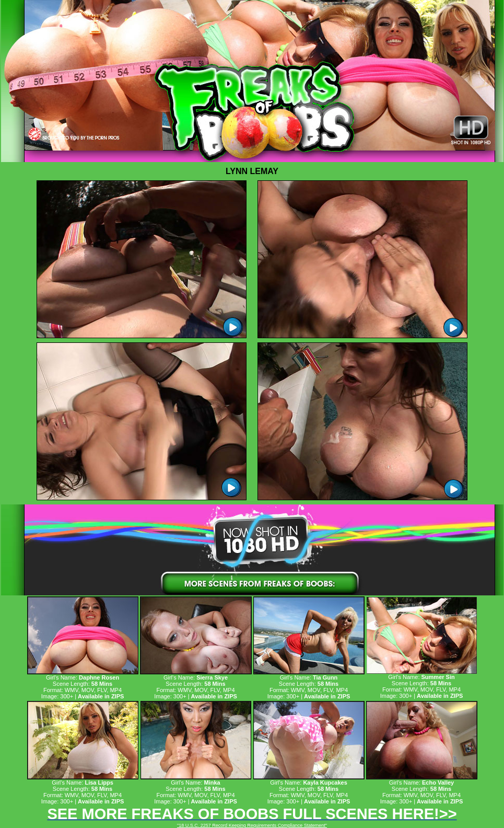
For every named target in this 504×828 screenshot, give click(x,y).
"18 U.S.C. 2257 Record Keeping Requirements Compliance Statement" (252, 825)
